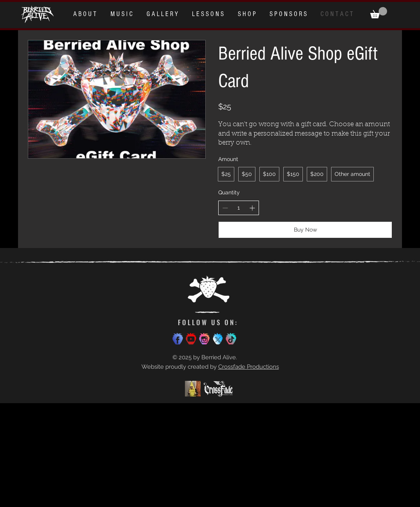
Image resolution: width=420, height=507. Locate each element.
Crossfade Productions (249, 367)
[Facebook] (178, 339)
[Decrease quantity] (225, 208)
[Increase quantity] (252, 208)
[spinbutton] (239, 208)
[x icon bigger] (218, 339)
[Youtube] (191, 339)
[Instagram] (204, 339)
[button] (379, 13)
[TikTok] (231, 339)
